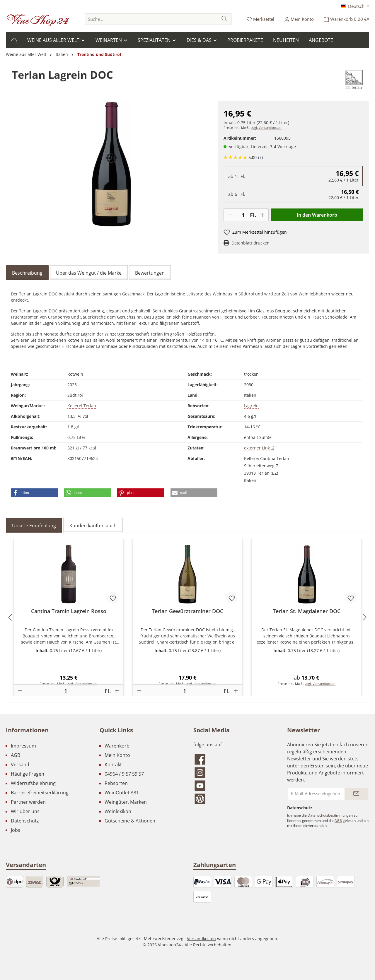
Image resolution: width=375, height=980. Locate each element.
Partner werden (28, 802)
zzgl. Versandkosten (266, 128)
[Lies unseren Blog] (234, 799)
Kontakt (113, 764)
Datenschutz (25, 821)
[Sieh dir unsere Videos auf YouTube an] (234, 786)
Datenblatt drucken (250, 243)
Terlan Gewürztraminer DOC (187, 611)
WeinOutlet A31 (122, 793)
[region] (112, 164)
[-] (230, 215)
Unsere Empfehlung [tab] (34, 526)
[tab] (27, 273)
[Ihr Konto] (299, 19)
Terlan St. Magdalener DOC (307, 611)
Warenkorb (117, 746)
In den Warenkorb (317, 215)
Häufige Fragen (28, 774)
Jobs (16, 830)
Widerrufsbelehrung (33, 783)
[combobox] (151, 19)
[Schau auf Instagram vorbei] (234, 773)
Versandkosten (201, 939)
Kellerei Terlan (82, 406)
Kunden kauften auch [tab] (93, 526)
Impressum (23, 746)
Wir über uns (25, 811)
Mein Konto (117, 755)
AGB (16, 755)
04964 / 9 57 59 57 (124, 774)
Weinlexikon (118, 811)
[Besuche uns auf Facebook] (234, 759)
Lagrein (251, 406)
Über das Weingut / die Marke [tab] (89, 273)
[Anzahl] (243, 215)
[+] (262, 215)
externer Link (259, 448)
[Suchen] (225, 19)
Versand (20, 764)
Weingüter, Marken (126, 802)
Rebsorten (116, 783)
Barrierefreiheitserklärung (40, 793)
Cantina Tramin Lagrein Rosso (69, 611)
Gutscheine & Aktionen (130, 821)
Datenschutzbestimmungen (330, 815)
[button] (34, 493)
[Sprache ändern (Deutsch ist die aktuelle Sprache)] (355, 6)
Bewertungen (150, 273)
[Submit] (356, 794)
